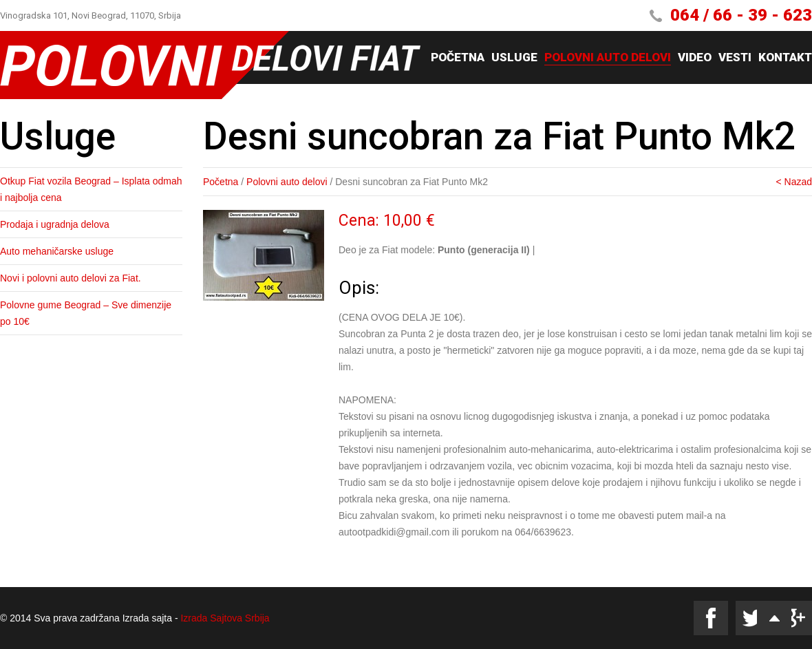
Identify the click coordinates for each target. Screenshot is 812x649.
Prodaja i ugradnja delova (55, 224)
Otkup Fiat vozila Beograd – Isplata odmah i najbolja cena (91, 189)
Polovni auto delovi (608, 58)
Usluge (514, 58)
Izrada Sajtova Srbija (225, 618)
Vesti (735, 58)
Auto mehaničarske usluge (57, 251)
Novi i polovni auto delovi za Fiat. (71, 278)
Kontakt (785, 58)
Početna (458, 58)
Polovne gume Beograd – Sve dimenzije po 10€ (86, 313)
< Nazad (794, 182)
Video (695, 58)
